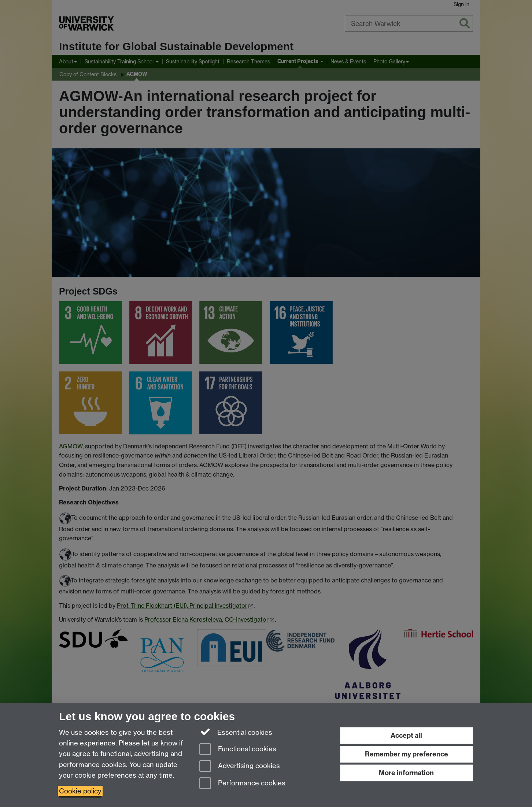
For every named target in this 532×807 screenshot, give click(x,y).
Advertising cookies (240, 767)
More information (406, 773)
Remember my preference (407, 754)
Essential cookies (236, 732)
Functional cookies (238, 750)
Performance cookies (242, 784)
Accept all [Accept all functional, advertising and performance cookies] (406, 735)
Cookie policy (80, 791)
